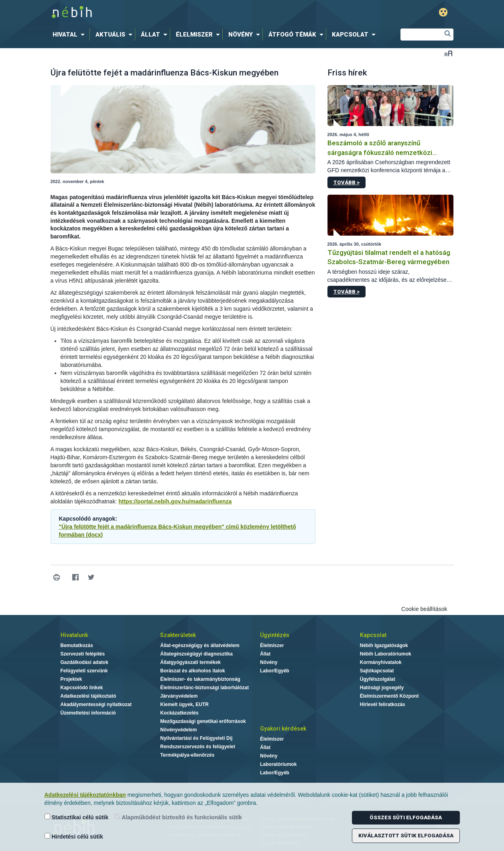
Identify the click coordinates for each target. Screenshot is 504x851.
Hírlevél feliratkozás (383, 704)
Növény (269, 662)
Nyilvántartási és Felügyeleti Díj (196, 738)
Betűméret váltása (448, 53)
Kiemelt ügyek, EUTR (184, 704)
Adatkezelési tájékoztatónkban (85, 795)
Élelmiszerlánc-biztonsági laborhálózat (204, 688)
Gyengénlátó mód (443, 12)
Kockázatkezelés (179, 713)
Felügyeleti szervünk (84, 671)
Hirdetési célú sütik (74, 836)
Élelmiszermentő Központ (389, 696)
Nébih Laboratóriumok (386, 654)
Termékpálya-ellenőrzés (187, 755)
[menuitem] (70, 35)
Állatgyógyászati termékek (190, 662)
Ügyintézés (275, 635)
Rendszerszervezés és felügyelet (198, 747)
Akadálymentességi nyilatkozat (96, 704)
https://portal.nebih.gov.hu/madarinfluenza (175, 501)
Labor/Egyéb (275, 671)
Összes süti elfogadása (406, 817)
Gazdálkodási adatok (84, 662)
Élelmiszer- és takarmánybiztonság (200, 679)
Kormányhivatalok (381, 662)
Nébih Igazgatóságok (384, 645)
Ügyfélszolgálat (378, 679)
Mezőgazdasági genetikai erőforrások (203, 721)
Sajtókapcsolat (377, 671)
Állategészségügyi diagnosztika (196, 654)
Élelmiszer (272, 645)
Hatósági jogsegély (382, 688)
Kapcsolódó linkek (82, 688)
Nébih (167, 13)
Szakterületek (178, 635)
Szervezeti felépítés (83, 654)
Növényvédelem (178, 730)
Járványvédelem (179, 696)
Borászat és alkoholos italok (192, 671)
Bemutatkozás (77, 645)
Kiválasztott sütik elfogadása (406, 836)
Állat (265, 654)
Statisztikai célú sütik (77, 817)
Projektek (71, 679)
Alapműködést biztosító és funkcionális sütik (178, 817)
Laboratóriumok (278, 764)
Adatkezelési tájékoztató (88, 696)
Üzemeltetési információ (88, 713)
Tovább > (346, 182)
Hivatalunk (74, 635)
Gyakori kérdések (283, 729)
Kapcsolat (373, 635)
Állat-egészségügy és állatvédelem (200, 645)
